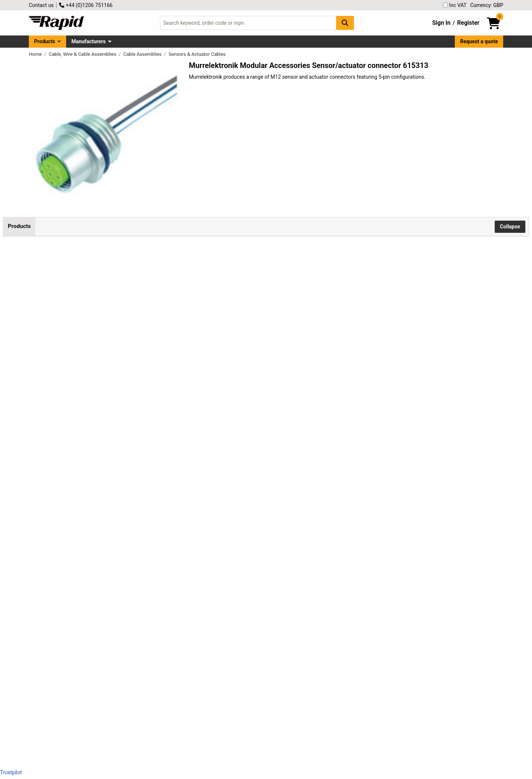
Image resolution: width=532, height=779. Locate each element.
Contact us (41, 5)
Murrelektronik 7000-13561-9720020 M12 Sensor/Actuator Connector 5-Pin (98, 348)
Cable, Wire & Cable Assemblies (83, 54)
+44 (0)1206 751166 (86, 5)
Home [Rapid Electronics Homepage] (36, 54)
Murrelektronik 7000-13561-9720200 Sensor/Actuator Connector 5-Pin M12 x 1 (94, 547)
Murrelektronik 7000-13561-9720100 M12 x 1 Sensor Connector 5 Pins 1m (94, 481)
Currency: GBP (487, 5)
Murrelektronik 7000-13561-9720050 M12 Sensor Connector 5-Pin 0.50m (94, 414)
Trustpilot (11, 772)
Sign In (441, 23)
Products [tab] (19, 226)
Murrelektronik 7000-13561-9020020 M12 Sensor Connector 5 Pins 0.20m (94, 281)
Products (45, 41)
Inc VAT (455, 5)
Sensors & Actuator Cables (197, 54)
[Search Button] (345, 23)
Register (468, 23)
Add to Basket (198, 286)
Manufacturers (88, 41)
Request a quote (479, 41)
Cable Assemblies (143, 54)
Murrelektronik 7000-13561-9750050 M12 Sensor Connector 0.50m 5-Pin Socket (97, 614)
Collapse (510, 227)
